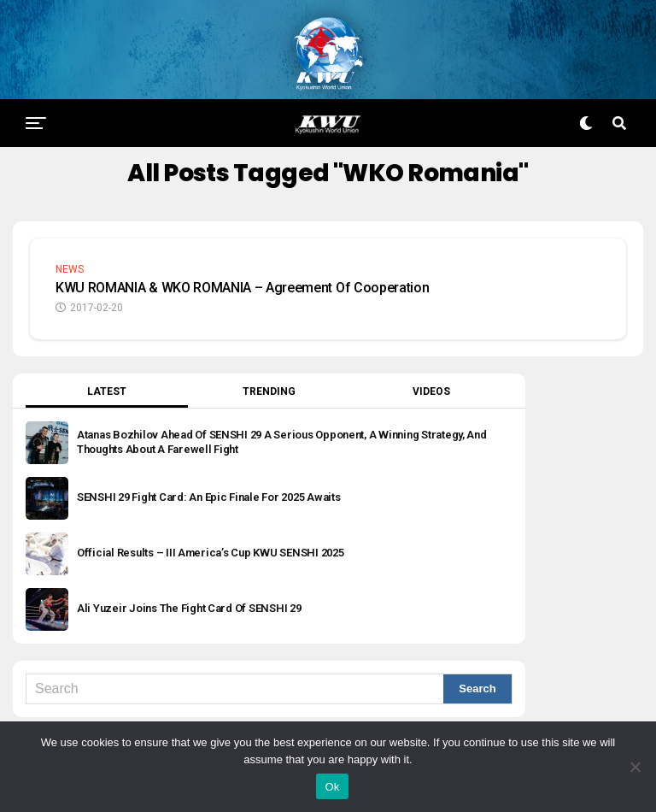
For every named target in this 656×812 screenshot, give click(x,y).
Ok (332, 787)
